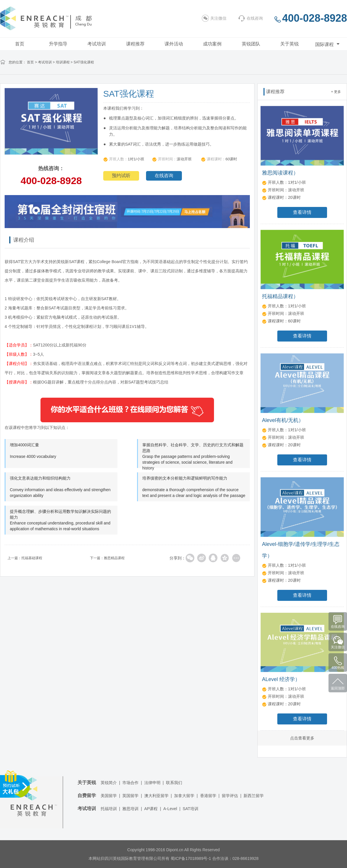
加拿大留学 (184, 796)
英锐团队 (251, 44)
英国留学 (130, 796)
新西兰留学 (254, 796)
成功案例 (212, 44)
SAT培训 (191, 809)
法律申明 (152, 783)
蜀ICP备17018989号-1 (191, 858)
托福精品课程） (280, 296)
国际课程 (328, 44)
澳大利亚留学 (156, 796)
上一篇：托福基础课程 (25, 558)
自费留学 (87, 795)
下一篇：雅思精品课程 (107, 558)
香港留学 (208, 796)
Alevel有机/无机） (283, 420)
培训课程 (63, 62)
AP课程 (151, 809)
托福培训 (109, 809)
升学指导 (58, 44)
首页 (20, 44)
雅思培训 (130, 809)
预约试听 (121, 176)
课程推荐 (135, 44)
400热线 (338, 668)
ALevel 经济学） (281, 679)
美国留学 (109, 796)
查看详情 (302, 212)
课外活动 (174, 44)
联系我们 (174, 783)
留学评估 (230, 796)
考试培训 (97, 44)
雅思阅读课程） (280, 173)
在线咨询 (250, 18)
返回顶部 (338, 688)
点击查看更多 (302, 738)
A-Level (170, 809)
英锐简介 (109, 783)
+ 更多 (336, 92)
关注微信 (214, 18)
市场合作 (130, 783)
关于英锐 (289, 44)
